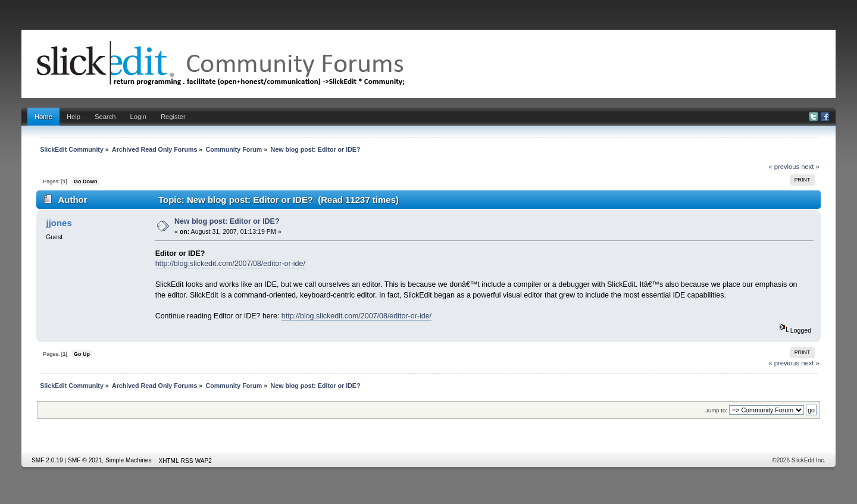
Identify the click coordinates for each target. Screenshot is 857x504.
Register (173, 117)
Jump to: (716, 410)
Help (73, 117)
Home (43, 117)
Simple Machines (129, 460)
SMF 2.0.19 (47, 460)
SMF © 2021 (85, 460)
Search (105, 117)
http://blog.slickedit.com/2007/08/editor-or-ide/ (230, 264)
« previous (784, 167)
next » (810, 167)
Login (138, 117)
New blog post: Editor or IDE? (227, 221)
